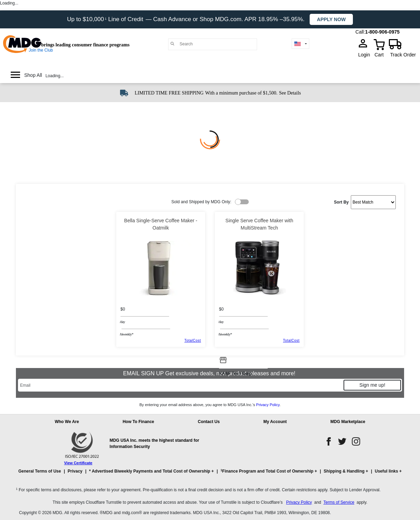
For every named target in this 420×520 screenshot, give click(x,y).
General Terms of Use (40, 471)
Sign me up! (372, 385)
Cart (379, 55)
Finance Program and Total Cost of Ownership (267, 471)
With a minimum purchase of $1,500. (241, 93)
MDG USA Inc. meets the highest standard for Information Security (154, 443)
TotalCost (193, 340)
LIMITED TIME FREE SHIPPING (169, 93)
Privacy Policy (268, 405)
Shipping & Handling (344, 471)
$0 (123, 309)
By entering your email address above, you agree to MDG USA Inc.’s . (210, 405)
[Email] (180, 385)
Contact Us (209, 422)
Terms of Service (339, 502)
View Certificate (78, 463)
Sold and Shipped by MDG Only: (201, 202)
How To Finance (138, 422)
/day (122, 322)
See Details (290, 93)
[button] (210, 474)
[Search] (216, 44)
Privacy (75, 471)
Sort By (341, 202)
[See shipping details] (290, 92)
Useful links (386, 471)
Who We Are (67, 422)
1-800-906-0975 (382, 32)
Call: (360, 32)
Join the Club (41, 50)
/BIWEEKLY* (126, 334)
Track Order (403, 55)
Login (366, 55)
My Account (275, 422)
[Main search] (173, 44)
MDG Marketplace (348, 422)
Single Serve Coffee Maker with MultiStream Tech (259, 224)
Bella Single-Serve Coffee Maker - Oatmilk (161, 224)
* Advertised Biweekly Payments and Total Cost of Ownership (150, 471)
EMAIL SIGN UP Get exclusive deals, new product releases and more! (210, 373)
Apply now (331, 19)
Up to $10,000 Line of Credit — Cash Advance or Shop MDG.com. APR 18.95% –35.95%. (187, 19)
